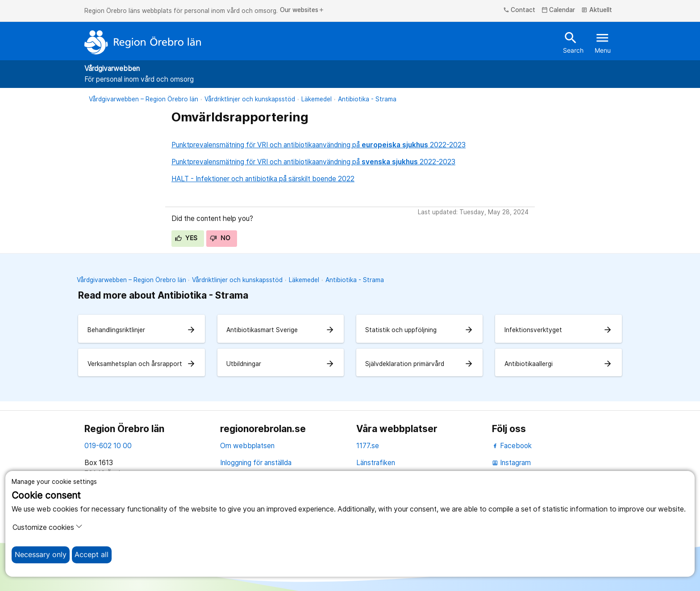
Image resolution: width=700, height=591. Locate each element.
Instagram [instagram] (511, 463)
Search (573, 42)
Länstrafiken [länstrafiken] (376, 463)
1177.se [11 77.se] (368, 446)
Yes (186, 238)
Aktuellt (597, 10)
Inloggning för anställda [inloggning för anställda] (256, 463)
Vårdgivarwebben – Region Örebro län (144, 99)
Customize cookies (48, 527)
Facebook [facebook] (512, 446)
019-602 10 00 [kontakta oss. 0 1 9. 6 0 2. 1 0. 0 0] (108, 446)
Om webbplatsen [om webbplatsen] (247, 446)
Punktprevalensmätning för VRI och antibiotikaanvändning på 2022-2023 (319, 145)
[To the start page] (143, 42)
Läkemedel (317, 99)
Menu (603, 42)
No (220, 238)
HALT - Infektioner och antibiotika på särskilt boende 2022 (263, 179)
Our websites (302, 10)
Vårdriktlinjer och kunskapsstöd (250, 99)
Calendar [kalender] (558, 10)
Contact (519, 10)
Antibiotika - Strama (367, 99)
